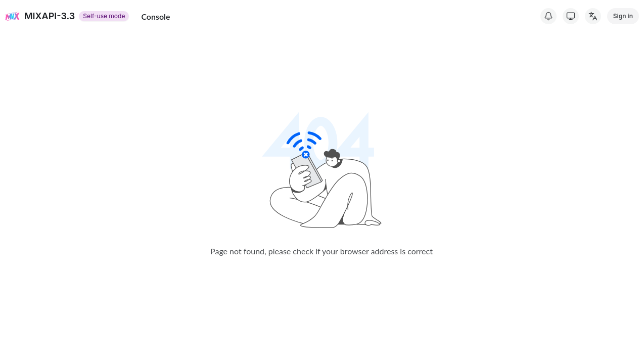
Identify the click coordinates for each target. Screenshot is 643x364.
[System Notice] (548, 16)
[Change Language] (593, 16)
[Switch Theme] (571, 16)
